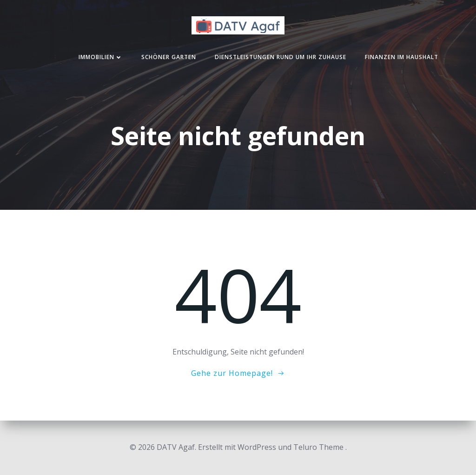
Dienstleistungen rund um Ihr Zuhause (281, 57)
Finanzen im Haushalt (402, 57)
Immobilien (101, 57)
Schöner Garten (169, 57)
